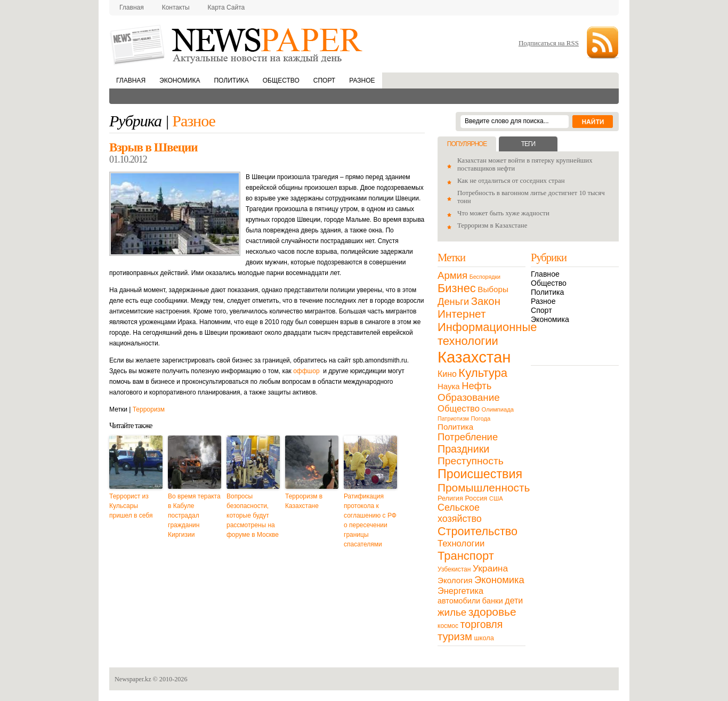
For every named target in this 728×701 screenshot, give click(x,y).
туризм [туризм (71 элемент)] (455, 636)
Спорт (324, 80)
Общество (281, 80)
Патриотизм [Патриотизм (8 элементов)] (453, 418)
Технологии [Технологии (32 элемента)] (461, 543)
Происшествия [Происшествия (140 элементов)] (480, 474)
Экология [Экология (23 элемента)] (455, 580)
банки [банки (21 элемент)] (493, 601)
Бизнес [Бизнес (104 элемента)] (457, 288)
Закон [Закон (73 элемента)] (486, 301)
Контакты (176, 7)
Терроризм (149, 409)
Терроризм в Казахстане (304, 501)
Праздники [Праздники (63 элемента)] (463, 449)
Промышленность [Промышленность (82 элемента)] (484, 488)
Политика (231, 80)
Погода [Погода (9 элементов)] (480, 418)
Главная (132, 7)
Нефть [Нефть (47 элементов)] (476, 386)
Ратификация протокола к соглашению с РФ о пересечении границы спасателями (370, 520)
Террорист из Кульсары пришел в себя (131, 506)
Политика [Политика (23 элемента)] (455, 427)
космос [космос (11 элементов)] (448, 626)
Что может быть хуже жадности (503, 213)
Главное (545, 274)
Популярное (467, 144)
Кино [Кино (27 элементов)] (447, 374)
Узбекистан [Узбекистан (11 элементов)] (454, 569)
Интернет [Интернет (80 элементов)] (462, 314)
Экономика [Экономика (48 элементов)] (499, 580)
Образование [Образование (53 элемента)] (469, 397)
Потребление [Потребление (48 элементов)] (468, 437)
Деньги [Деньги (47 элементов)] (453, 301)
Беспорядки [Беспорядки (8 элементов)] (485, 277)
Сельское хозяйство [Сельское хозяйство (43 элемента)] (460, 513)
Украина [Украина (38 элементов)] (490, 568)
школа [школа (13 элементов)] (484, 638)
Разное (362, 80)
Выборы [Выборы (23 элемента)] (493, 289)
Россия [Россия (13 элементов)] (476, 498)
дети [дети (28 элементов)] (514, 601)
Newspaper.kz (133, 679)
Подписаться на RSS (549, 43)
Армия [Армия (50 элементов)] (452, 275)
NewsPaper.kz (237, 44)
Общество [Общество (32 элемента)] (459, 409)
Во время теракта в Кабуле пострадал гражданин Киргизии (194, 515)
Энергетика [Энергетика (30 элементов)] (460, 591)
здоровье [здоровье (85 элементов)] (492, 612)
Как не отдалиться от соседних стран (511, 181)
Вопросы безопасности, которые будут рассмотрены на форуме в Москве (253, 515)
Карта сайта (227, 7)
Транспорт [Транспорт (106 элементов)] (466, 556)
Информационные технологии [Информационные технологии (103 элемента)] (487, 334)
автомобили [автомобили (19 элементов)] (459, 601)
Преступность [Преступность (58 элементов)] (471, 461)
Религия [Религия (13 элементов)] (450, 498)
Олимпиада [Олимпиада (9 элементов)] (498, 409)
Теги (528, 144)
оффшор (306, 371)
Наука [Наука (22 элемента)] (449, 386)
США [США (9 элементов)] (496, 498)
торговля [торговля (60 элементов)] (482, 624)
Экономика (180, 80)
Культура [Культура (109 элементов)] (483, 373)
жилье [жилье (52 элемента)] (452, 612)
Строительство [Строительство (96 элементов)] (478, 531)
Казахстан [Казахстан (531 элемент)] (474, 357)
